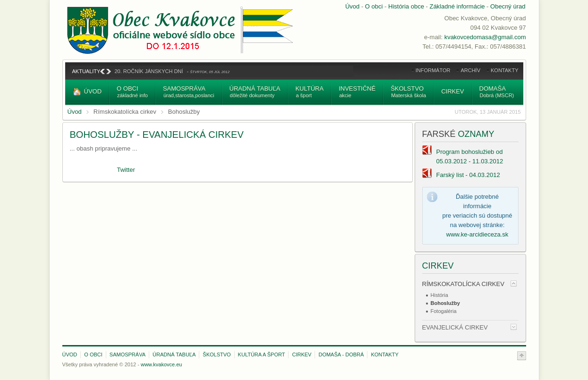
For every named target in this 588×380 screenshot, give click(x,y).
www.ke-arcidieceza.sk (477, 234)
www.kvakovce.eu (161, 364)
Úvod (352, 6)
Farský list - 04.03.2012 (468, 175)
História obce (406, 6)
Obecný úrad (508, 6)
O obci (374, 6)
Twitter (126, 170)
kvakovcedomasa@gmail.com (485, 37)
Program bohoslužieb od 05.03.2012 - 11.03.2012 (470, 156)
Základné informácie (457, 6)
